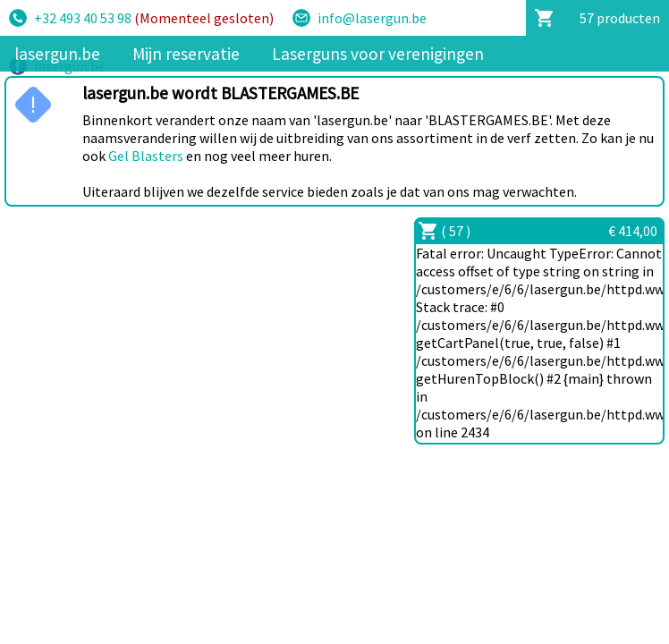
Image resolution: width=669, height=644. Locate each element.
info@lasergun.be (372, 18)
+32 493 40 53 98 (154, 18)
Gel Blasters (146, 156)
